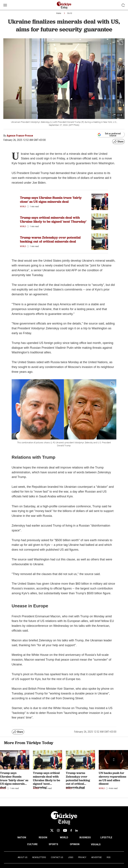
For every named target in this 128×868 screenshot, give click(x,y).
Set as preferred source (109, 135)
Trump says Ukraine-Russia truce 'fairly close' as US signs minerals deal (51, 200)
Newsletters (39, 857)
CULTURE (32, 844)
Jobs (71, 857)
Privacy (82, 857)
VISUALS (96, 844)
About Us (22, 857)
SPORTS (53, 844)
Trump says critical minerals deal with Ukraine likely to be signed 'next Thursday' (53, 219)
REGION (43, 837)
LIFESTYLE (106, 837)
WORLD (64, 837)
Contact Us (57, 857)
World (70, 13)
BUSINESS (85, 837)
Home (59, 13)
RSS (109, 857)
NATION (22, 837)
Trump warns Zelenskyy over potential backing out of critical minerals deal (50, 239)
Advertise (96, 857)
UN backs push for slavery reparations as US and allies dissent (112, 778)
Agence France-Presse (20, 136)
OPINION (75, 844)
